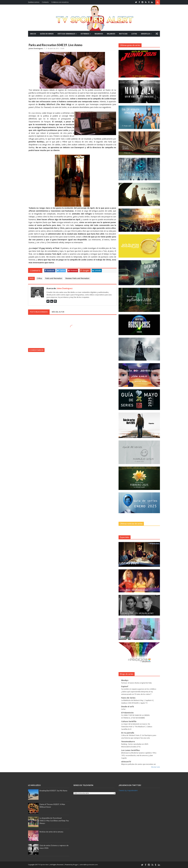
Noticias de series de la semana (51, 832)
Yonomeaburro (128, 742)
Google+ (85, 271)
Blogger (76, 865)
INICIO (33, 34)
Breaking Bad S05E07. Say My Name (53, 791)
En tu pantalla (128, 733)
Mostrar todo (156, 767)
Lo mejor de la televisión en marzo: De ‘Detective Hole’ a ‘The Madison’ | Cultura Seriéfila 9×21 (137, 727)
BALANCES (111, 34)
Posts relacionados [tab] (39, 312)
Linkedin (97, 271)
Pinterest (73, 271)
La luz (123, 709)
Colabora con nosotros (60, 2)
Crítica (39, 278)
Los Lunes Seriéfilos (130, 750)
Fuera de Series (128, 698)
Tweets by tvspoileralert (128, 790)
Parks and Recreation (54, 278)
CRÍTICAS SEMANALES (66, 34)
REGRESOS (99, 34)
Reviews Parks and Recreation (77, 278)
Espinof (125, 686)
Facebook (50, 271)
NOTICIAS (123, 34)
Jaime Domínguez (36, 49)
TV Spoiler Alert (44, 865)
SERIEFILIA (145, 34)
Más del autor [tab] (58, 312)
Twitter (61, 271)
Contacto (45, 2)
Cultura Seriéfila (129, 721)
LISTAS (134, 34)
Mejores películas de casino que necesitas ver (139, 764)
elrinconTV (126, 762)
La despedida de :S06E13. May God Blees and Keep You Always (54, 821)
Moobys (125, 680)
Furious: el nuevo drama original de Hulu (136, 683)
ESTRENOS (85, 34)
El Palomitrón (127, 713)
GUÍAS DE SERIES (47, 34)
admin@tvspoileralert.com (89, 865)
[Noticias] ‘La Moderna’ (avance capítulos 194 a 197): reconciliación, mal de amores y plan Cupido (139, 755)
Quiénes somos (34, 2)
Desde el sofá (128, 707)
